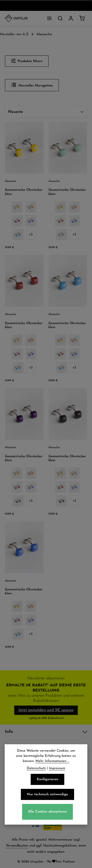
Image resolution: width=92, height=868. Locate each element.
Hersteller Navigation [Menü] (32, 85)
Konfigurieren (47, 781)
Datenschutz (36, 770)
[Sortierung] (46, 112)
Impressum (57, 770)
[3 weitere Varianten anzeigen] (31, 235)
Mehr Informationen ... (52, 763)
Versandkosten (17, 846)
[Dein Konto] (71, 18)
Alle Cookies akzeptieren (47, 814)
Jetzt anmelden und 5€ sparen (46, 710)
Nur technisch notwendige (47, 796)
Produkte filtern (27, 61)
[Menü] (49, 18)
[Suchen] (60, 18)
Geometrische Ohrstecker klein (24, 192)
